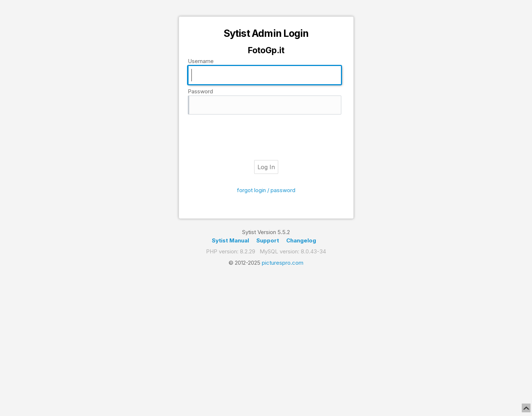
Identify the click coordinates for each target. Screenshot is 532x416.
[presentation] (266, 137)
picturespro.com (283, 263)
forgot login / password (266, 190)
